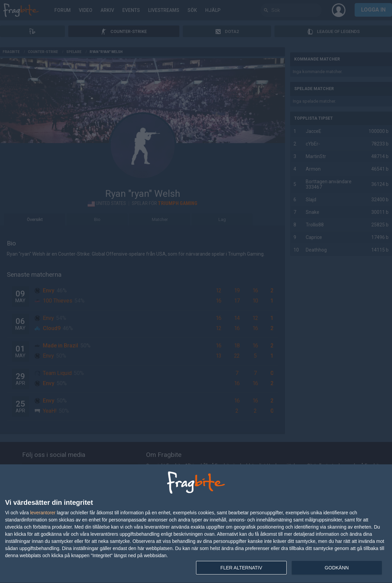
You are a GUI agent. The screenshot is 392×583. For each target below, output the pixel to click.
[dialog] (196, 524)
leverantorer (43, 513)
